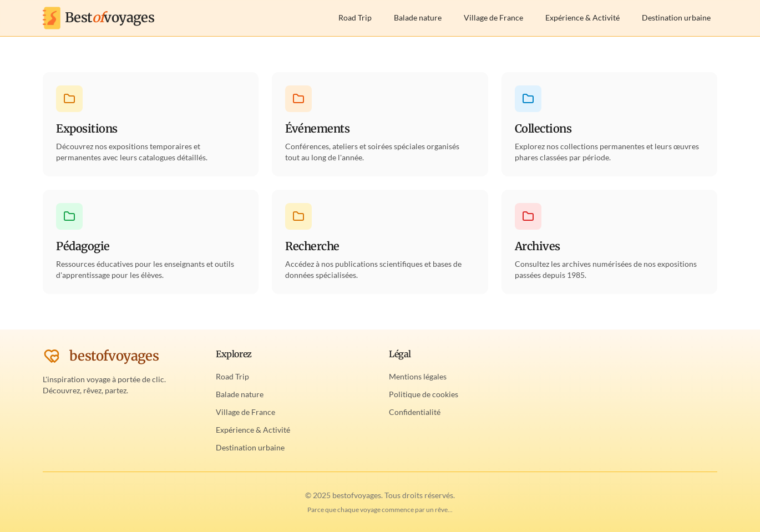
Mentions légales (418, 376)
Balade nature (418, 17)
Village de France (493, 17)
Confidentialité (415, 412)
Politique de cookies (424, 394)
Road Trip (355, 17)
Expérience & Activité (582, 17)
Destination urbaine (676, 17)
